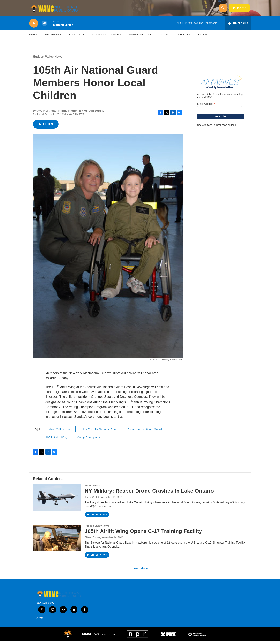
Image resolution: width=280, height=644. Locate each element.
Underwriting (140, 37)
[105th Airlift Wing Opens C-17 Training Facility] (57, 541)
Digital (164, 37)
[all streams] (238, 26)
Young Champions (88, 440)
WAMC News (92, 488)
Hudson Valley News (48, 59)
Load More (140, 571)
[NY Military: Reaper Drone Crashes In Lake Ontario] (57, 500)
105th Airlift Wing (57, 440)
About (203, 37)
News (33, 37)
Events (116, 37)
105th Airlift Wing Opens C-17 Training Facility (143, 534)
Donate (242, 9)
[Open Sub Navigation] (40, 37)
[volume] (44, 26)
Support (184, 37)
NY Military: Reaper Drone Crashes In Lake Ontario (149, 493)
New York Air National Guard (100, 432)
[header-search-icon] (224, 9)
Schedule (99, 37)
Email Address (206, 107)
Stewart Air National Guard (145, 432)
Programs (53, 37)
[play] (34, 26)
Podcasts (77, 37)
